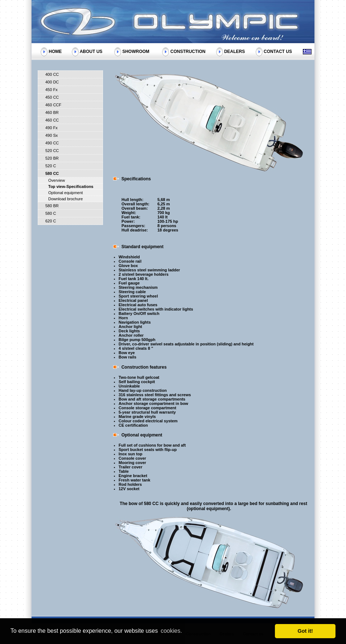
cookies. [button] (171, 631)
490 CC (52, 143)
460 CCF (53, 105)
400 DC (52, 82)
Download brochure (65, 199)
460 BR (52, 112)
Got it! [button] (305, 631)
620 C (51, 221)
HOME (55, 51)
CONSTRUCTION (188, 51)
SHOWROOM (136, 51)
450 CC (52, 97)
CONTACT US (278, 51)
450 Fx (52, 90)
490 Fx (52, 128)
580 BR (52, 206)
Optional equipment (65, 193)
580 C (51, 213)
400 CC (52, 74)
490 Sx (52, 135)
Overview (57, 180)
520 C (51, 166)
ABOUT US (91, 51)
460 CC (52, 120)
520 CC (52, 151)
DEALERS (234, 51)
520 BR (52, 158)
